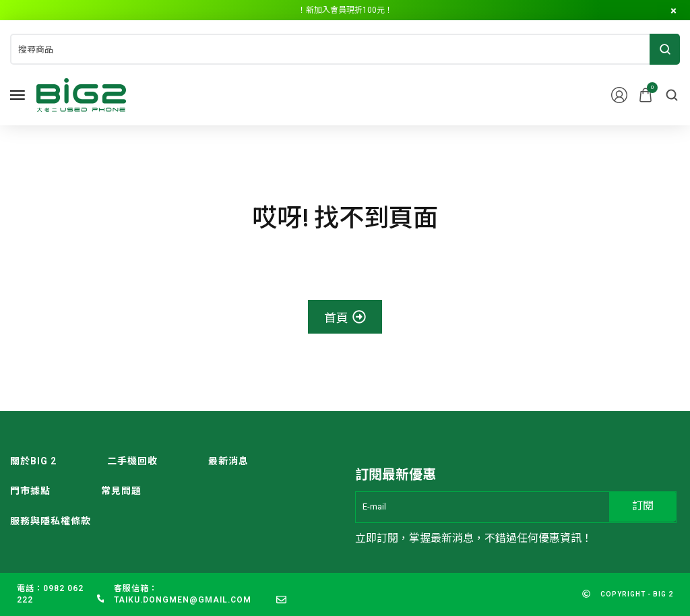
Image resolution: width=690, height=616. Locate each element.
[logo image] (81, 94)
